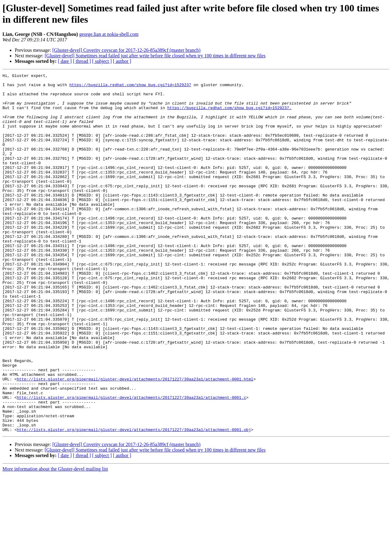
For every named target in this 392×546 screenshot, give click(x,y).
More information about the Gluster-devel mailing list (55, 541)
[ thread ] (82, 61)
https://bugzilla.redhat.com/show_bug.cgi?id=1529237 (130, 87)
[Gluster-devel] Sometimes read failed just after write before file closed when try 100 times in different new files (155, 56)
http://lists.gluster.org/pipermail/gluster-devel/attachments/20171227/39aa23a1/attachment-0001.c (132, 463)
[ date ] (65, 61)
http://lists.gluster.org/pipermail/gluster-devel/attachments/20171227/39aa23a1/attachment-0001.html (135, 441)
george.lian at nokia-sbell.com (109, 34)
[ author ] (122, 61)
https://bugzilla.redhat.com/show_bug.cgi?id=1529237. (229, 115)
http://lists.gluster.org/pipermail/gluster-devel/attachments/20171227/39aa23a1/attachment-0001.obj (134, 501)
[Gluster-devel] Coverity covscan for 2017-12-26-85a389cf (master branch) (126, 50)
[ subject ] (102, 61)
